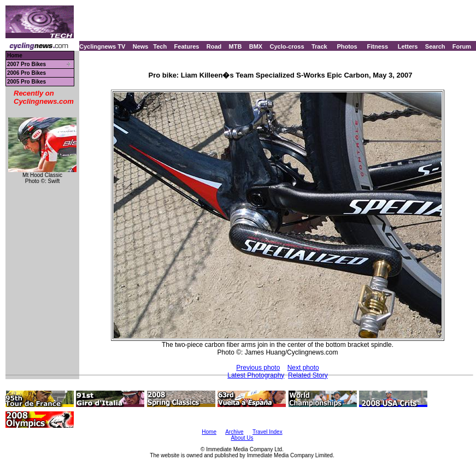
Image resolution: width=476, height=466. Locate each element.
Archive (234, 432)
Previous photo (258, 368)
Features (187, 46)
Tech (160, 46)
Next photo (303, 368)
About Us (242, 438)
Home (15, 55)
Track (319, 46)
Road (214, 46)
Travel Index (268, 432)
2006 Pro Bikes (27, 73)
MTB (236, 46)
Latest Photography (256, 375)
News (141, 46)
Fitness (377, 46)
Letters (408, 46)
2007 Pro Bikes (27, 64)
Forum (462, 46)
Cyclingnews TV (102, 46)
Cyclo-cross (287, 46)
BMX (256, 46)
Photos (347, 46)
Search (435, 46)
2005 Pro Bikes (27, 82)
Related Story (308, 375)
